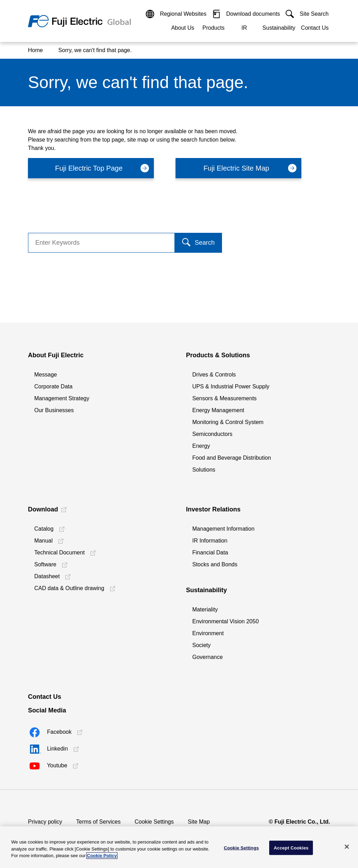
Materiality (205, 609)
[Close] (347, 847)
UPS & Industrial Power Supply (231, 386)
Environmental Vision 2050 (225, 621)
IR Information (210, 541)
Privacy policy (45, 822)
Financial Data (210, 553)
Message (46, 375)
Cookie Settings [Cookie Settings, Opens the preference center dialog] (241, 848)
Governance (207, 657)
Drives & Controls (214, 375)
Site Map (199, 822)
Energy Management (218, 410)
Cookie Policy (102, 856)
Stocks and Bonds (215, 564)
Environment (208, 633)
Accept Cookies (291, 848)
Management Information (223, 529)
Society (201, 645)
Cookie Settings (154, 822)
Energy (201, 446)
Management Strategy (62, 398)
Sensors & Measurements (224, 398)
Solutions (204, 470)
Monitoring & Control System (228, 422)
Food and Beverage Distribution (232, 458)
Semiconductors (212, 434)
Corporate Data (53, 386)
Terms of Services (98, 822)
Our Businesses (54, 410)
